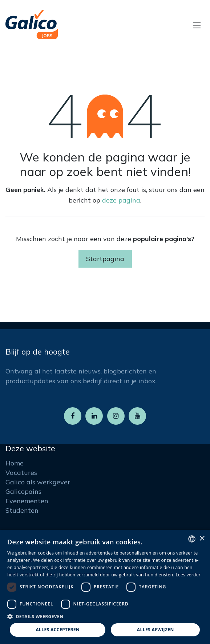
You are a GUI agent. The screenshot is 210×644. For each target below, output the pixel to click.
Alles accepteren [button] (58, 630)
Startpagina (105, 259)
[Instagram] (116, 416)
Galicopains (23, 491)
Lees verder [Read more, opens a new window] (188, 575)
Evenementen (27, 501)
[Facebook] (73, 416)
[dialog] (105, 587)
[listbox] (192, 539)
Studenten (22, 510)
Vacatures (21, 473)
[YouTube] (137, 416)
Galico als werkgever (38, 482)
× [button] (202, 539)
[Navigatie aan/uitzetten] (197, 25)
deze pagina (121, 200)
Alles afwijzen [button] (156, 630)
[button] (105, 616)
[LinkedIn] (94, 416)
